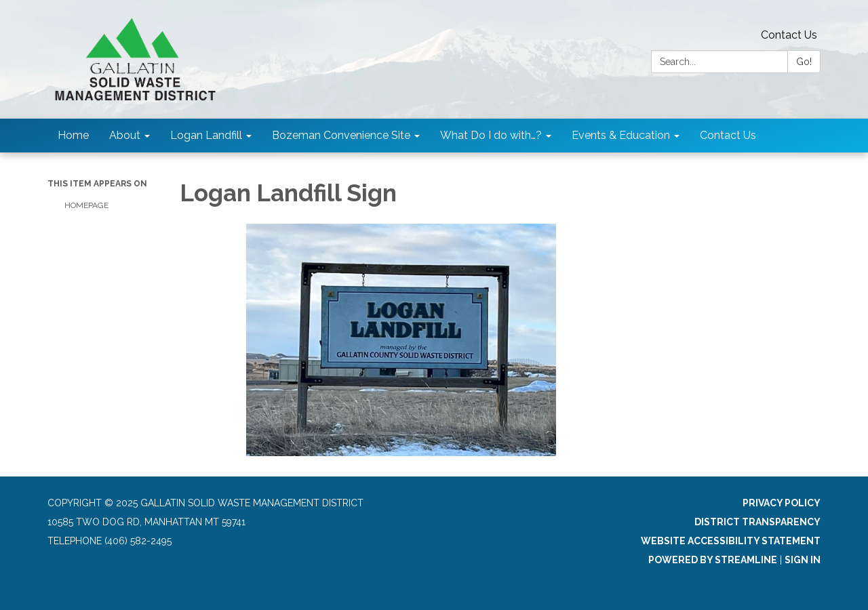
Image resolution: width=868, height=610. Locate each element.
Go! (804, 62)
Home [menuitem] (73, 135)
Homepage (86, 205)
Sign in (803, 560)
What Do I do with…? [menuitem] (491, 135)
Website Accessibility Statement (731, 541)
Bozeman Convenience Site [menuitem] (341, 135)
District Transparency (757, 522)
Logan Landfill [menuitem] (206, 135)
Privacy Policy (782, 503)
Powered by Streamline (713, 560)
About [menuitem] (125, 135)
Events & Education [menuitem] (621, 135)
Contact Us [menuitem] (728, 135)
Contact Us (789, 35)
